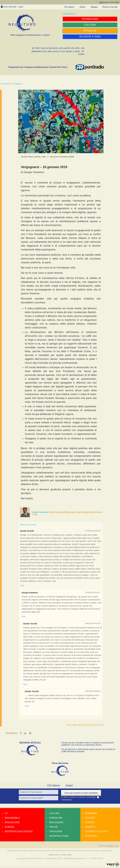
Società (90, 822)
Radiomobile (12, 818)
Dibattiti (90, 827)
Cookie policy (54, 855)
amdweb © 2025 (113, 846)
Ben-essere (56, 822)
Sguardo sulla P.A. (97, 831)
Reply (22, 586)
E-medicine (56, 818)
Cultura (54, 813)
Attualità (91, 836)
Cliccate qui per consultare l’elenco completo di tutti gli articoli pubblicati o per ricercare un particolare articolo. (88, 744)
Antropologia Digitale (19, 831)
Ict (6, 813)
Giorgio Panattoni (40, 512)
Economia (91, 813)
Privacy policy (66, 855)
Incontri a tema (59, 836)
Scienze (9, 827)
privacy (93, 797)
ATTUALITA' (6, 84)
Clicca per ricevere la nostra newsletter (81, 793)
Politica (17, 84)
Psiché (53, 827)
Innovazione (12, 822)
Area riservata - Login (14, 7)
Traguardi (56, 831)
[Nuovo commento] (28, 525)
